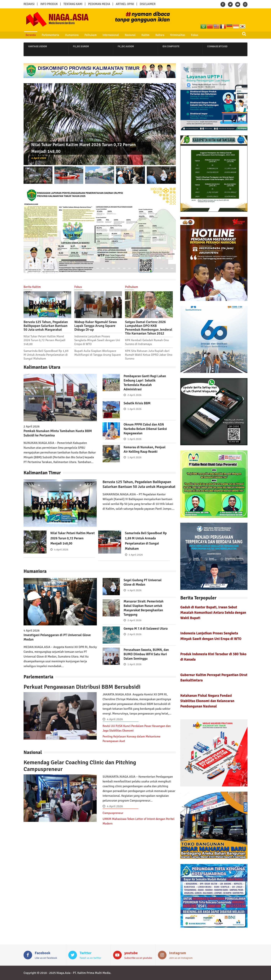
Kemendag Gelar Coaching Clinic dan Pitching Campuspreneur (80, 766)
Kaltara (151, 35)
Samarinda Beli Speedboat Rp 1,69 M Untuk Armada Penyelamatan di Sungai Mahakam (46, 355)
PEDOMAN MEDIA (99, 4)
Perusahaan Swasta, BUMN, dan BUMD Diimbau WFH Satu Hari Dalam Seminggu (146, 654)
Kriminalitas (167, 35)
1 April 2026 (134, 409)
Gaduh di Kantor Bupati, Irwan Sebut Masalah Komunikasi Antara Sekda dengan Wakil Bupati (213, 612)
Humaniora (68, 35)
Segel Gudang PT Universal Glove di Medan (143, 582)
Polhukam (86, 35)
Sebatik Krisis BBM (138, 403)
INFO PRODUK (49, 4)
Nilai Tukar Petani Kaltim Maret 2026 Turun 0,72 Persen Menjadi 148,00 (44, 340)
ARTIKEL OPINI (125, 4)
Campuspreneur (113, 813)
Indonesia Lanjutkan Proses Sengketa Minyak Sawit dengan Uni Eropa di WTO (97, 340)
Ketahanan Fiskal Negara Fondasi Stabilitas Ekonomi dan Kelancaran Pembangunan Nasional (207, 701)
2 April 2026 (134, 395)
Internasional (105, 35)
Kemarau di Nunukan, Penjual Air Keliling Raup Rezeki (146, 449)
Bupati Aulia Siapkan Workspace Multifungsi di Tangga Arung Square (98, 353)
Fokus (183, 35)
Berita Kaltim (32, 287)
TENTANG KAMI (73, 4)
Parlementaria (48, 35)
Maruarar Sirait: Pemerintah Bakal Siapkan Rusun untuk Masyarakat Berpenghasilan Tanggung (144, 608)
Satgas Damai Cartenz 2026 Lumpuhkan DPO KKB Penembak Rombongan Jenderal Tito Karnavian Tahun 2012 (149, 328)
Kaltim (137, 35)
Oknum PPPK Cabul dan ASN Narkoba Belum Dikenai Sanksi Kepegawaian (146, 429)
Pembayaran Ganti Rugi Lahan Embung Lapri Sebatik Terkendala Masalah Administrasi (146, 383)
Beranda (29, 35)
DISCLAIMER (148, 4)
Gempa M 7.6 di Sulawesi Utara (147, 628)
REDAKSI (29, 4)
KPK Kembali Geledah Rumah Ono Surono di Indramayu (147, 342)
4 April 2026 (39, 158)
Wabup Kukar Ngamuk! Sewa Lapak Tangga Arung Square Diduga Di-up (96, 326)
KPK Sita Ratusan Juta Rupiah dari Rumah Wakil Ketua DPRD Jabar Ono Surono (149, 355)
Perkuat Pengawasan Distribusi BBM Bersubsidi (82, 687)
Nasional (123, 35)
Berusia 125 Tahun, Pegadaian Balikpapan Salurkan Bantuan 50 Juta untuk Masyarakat (46, 326)
